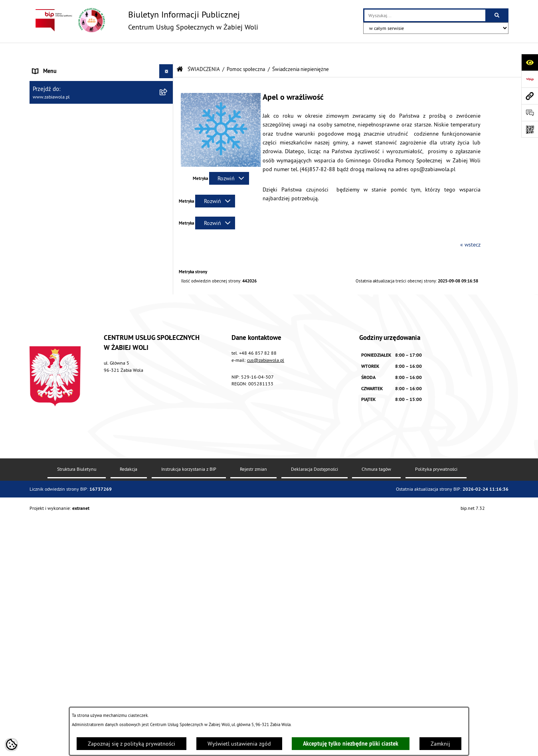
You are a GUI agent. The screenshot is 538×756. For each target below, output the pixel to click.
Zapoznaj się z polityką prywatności (132, 744)
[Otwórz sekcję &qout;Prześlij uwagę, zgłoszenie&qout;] (530, 113)
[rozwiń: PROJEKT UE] (167, 698)
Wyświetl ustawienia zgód (239, 744)
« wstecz (470, 226)
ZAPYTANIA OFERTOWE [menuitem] (60, 94)
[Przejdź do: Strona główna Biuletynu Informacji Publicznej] (180, 50)
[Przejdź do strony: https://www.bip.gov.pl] (530, 79)
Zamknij (440, 744)
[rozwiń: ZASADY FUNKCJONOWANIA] (167, 108)
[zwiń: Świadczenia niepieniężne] (167, 198)
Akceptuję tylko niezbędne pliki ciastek (351, 744)
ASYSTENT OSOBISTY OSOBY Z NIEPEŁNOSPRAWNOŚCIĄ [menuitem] (69, 680)
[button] (221, 146)
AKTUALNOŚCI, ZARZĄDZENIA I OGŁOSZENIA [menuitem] (86, 66)
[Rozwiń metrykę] (229, 160)
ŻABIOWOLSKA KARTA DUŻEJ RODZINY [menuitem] (79, 662)
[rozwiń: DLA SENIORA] (167, 648)
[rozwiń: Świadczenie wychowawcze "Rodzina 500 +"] (167, 341)
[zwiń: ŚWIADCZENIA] (167, 122)
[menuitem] (101, 141)
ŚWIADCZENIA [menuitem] (49, 122)
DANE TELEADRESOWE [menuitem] (60, 80)
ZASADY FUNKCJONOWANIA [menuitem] (65, 108)
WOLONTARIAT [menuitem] (50, 634)
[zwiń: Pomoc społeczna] (167, 141)
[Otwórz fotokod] (530, 129)
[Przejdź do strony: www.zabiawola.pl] (530, 96)
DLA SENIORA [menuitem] (48, 648)
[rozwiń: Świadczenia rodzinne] (167, 322)
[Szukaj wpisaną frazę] (497, 15)
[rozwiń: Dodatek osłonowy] (167, 502)
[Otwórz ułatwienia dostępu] (530, 62)
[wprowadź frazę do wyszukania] (425, 15)
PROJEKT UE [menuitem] (47, 698)
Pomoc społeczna (246, 50)
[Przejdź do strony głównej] (144, 20)
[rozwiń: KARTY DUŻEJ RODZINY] (167, 218)
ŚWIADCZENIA (204, 50)
